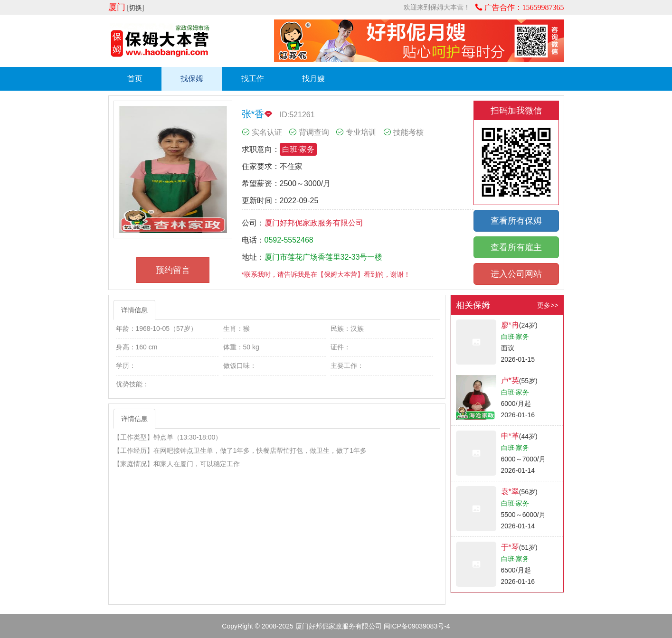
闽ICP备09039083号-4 (417, 626)
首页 (135, 79)
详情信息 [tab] (134, 310)
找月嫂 (313, 79)
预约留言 (173, 270)
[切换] (135, 8)
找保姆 (192, 79)
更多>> (548, 305)
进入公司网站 (516, 274)
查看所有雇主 (516, 247)
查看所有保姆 (516, 221)
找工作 (253, 79)
